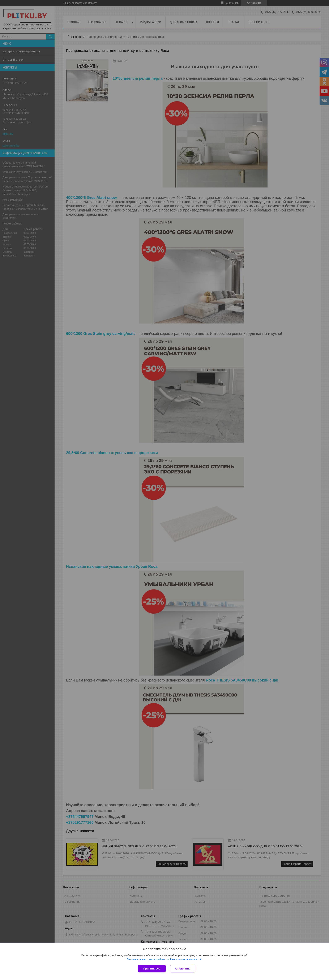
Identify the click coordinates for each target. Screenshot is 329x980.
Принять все (152, 969)
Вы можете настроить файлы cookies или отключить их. (163, 959)
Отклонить (183, 969)
